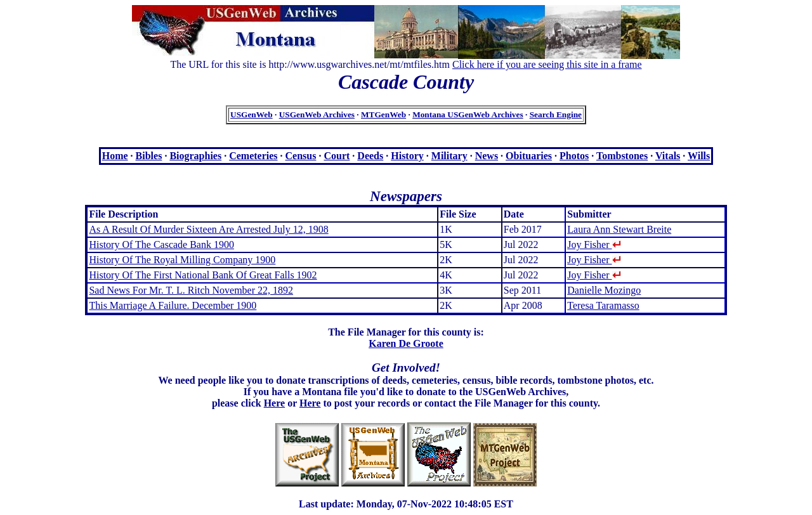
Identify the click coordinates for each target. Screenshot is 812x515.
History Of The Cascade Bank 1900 (161, 244)
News (487, 156)
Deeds (370, 156)
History (407, 156)
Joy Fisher (594, 244)
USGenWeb (252, 114)
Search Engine (556, 114)
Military (449, 156)
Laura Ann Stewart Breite (619, 229)
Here (274, 403)
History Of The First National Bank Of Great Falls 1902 (203, 275)
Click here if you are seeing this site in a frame (547, 64)
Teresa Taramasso (603, 305)
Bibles (149, 156)
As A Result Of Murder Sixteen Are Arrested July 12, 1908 (208, 229)
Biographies (195, 156)
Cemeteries (253, 156)
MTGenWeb (383, 114)
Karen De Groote (406, 343)
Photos (574, 156)
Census (301, 156)
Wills (699, 156)
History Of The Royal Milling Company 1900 (182, 260)
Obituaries (529, 156)
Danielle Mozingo (604, 290)
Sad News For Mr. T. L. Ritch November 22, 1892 (191, 290)
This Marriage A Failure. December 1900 (173, 305)
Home (115, 156)
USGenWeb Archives (317, 114)
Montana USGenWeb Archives (468, 114)
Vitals (668, 156)
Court (337, 156)
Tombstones (622, 156)
